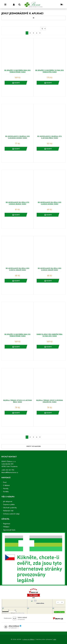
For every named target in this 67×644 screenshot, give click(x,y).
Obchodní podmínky (10, 508)
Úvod (5, 482)
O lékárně (6, 485)
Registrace (7, 524)
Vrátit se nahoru (34, 446)
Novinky (6, 489)
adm (55, 639)
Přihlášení (6, 527)
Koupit (16, 83)
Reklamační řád (8, 511)
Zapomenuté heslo (9, 530)
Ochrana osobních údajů (11, 514)
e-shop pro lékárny (29, 639)
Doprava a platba (9, 505)
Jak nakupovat (8, 501)
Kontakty (6, 492)
